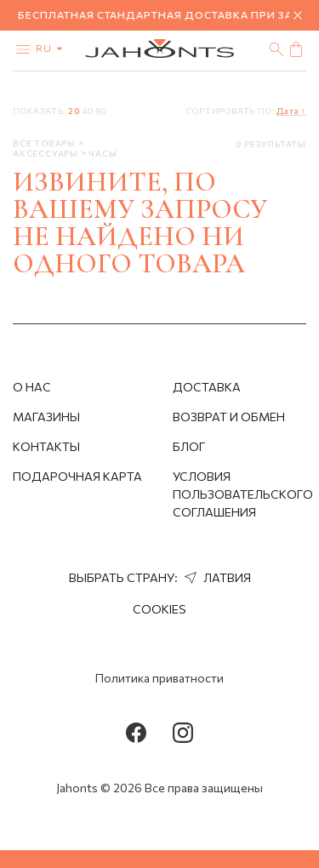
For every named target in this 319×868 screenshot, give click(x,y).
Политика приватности (159, 678)
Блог (189, 446)
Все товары (46, 143)
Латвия (216, 577)
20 (74, 111)
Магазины (46, 417)
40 (88, 111)
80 (102, 111)
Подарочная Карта (77, 476)
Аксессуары (47, 153)
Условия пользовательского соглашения (243, 494)
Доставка (207, 387)
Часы (103, 153)
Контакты (46, 446)
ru (53, 48)
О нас (32, 387)
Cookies (159, 609)
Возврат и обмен (229, 417)
